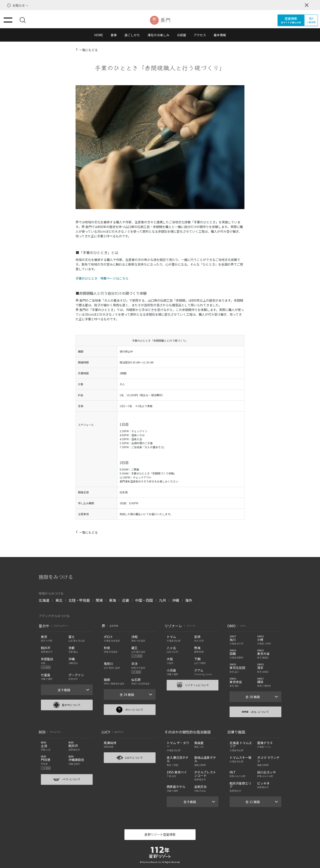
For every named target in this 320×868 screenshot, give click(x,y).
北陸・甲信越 (79, 600)
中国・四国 (144, 600)
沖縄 (176, 600)
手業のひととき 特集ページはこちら (102, 278)
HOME (99, 35)
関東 (99, 600)
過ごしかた (132, 35)
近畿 (126, 600)
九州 (162, 600)
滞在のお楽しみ (158, 35)
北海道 (44, 600)
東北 (59, 600)
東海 (112, 600)
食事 (114, 35)
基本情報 (220, 35)
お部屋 (182, 35)
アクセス (200, 35)
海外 (189, 600)
